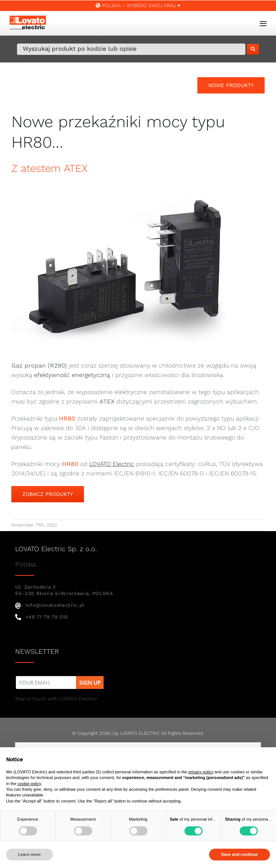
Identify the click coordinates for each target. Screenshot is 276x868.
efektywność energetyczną (72, 375)
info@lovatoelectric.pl (50, 605)
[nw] (60, 677)
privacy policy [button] (201, 772)
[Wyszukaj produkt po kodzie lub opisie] (131, 49)
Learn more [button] (29, 854)
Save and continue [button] (240, 854)
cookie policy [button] (29, 784)
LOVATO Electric (112, 464)
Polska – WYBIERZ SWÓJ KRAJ (138, 5)
